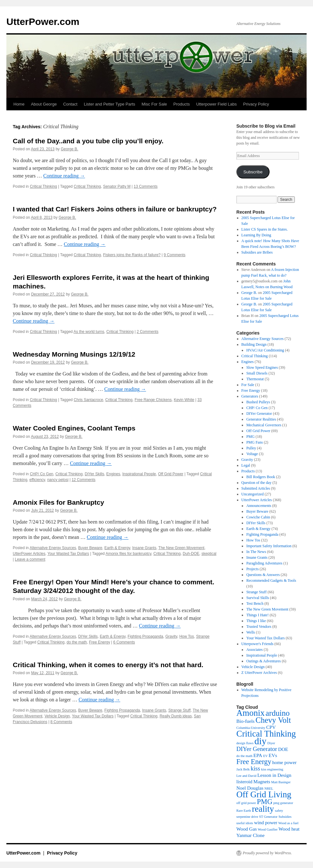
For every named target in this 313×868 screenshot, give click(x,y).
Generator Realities (261, 419)
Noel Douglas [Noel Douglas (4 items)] (250, 788)
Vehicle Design (57, 716)
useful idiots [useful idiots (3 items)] (245, 823)
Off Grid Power (171, 474)
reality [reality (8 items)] (263, 809)
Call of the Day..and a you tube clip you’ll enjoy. (88, 141)
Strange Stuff (179, 710)
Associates (254, 650)
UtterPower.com (43, 22)
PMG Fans (255, 442)
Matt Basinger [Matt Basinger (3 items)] (281, 782)
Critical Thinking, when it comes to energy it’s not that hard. (108, 665)
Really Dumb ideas (176, 716)
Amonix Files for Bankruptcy (58, 502)
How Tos (187, 636)
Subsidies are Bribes (257, 252)
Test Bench (255, 604)
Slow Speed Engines (262, 367)
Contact (70, 104)
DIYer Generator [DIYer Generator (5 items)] (257, 749)
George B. (69, 149)
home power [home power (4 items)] (284, 762)
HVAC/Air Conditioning (265, 350)
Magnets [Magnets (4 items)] (262, 781)
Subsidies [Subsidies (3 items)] (285, 817)
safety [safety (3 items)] (279, 811)
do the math (77, 642)
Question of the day (256, 483)
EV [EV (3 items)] (265, 756)
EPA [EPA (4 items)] (258, 755)
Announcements (259, 506)
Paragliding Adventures (264, 563)
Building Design (254, 344)
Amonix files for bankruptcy (128, 554)
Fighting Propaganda (145, 636)
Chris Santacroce (88, 400)
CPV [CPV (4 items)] (271, 727)
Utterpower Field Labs (216, 104)
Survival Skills (258, 598)
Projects (252, 569)
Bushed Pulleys (258, 402)
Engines (113, 474)
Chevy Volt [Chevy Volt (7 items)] (273, 720)
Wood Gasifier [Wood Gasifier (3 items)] (268, 829)
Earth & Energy (117, 548)
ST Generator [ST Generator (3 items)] (268, 817)
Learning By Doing (256, 235)
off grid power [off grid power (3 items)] (246, 803)
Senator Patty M (117, 186)
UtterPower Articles (29, 554)
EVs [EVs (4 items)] (273, 755)
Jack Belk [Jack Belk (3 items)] (243, 769)
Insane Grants (144, 548)
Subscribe (253, 172)
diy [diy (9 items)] (260, 741)
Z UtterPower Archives (259, 673)
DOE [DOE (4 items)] (283, 749)
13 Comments (146, 186)
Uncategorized (253, 494)
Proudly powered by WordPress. (267, 853)
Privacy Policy (256, 104)
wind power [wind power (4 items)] (266, 822)
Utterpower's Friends (257, 644)
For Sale (248, 385)
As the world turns (89, 332)
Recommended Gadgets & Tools (271, 580)
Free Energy (100, 642)
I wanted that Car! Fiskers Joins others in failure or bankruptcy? (115, 209)
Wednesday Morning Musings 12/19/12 (74, 354)
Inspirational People (139, 474)
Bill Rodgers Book (261, 477)
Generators (250, 396)
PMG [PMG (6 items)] (264, 802)
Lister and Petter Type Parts (109, 104)
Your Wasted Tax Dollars (68, 554)
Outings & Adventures (263, 661)
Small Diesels (257, 373)
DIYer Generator (259, 414)
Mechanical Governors (264, 425)
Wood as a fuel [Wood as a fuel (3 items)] (288, 823)
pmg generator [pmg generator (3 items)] (283, 803)
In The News (256, 552)
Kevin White (184, 400)
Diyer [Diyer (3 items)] (271, 743)
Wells (251, 632)
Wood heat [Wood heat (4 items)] (289, 829)
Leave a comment (30, 559)
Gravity (171, 636)
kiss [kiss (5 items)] (256, 768)
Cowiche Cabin (258, 517)
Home (19, 104)
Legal (246, 465)
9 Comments (175, 255)
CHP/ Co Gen (41, 474)
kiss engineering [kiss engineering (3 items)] (272, 769)
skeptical (209, 554)
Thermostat (255, 379)
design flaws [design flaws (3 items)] (245, 743)
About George (44, 104)
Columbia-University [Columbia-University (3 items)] (251, 728)
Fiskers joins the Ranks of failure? (132, 255)
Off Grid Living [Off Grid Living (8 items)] (264, 794)
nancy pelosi (58, 480)
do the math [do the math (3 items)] (244, 756)
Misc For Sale (154, 104)
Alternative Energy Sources (53, 548)
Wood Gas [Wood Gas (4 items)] (247, 829)
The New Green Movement (181, 548)
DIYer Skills (94, 474)
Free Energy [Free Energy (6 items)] (254, 762)
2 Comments (148, 332)
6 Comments (124, 642)
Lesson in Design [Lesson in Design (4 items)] (274, 775)
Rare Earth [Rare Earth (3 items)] (244, 811)
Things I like (256, 621)
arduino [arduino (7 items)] (278, 713)
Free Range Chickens (153, 400)
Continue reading (64, 176)
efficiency (37, 480)
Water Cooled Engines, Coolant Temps (74, 428)
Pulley (251, 448)
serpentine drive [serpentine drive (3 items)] (247, 817)
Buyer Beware (90, 548)
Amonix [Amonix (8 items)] (251, 713)
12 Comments (84, 480)
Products (182, 104)
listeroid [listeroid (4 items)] (244, 781)
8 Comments (61, 722)
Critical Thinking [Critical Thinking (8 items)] (266, 734)
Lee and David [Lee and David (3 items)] (246, 776)
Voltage (252, 454)
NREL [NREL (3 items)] (269, 789)
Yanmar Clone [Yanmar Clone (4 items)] (250, 835)
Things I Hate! (257, 615)
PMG (250, 437)
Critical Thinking (43, 186)
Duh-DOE (191, 554)
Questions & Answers (263, 575)
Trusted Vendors (259, 627)
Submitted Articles (256, 488)
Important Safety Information (269, 546)
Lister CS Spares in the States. (265, 229)
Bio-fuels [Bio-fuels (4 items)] (245, 721)
